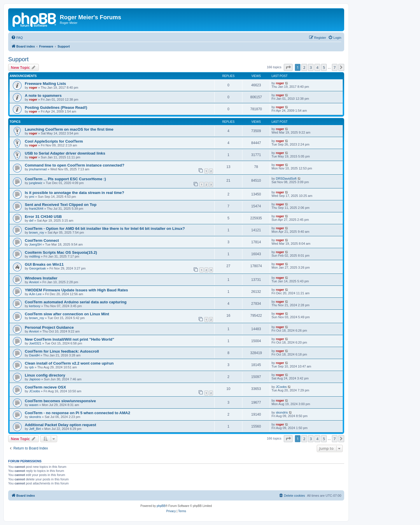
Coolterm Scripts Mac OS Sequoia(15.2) (61, 252)
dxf (31, 220)
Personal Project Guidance (49, 327)
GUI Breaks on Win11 (44, 264)
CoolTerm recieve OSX (45, 387)
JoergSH (35, 244)
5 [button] (324, 67)
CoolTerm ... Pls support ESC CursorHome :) (65, 179)
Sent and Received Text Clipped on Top (61, 205)
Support (18, 59)
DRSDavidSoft (286, 178)
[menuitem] (17, 38)
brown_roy (37, 232)
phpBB (161, 506)
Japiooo (35, 379)
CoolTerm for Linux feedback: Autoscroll (62, 351)
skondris (35, 417)
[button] (288, 67)
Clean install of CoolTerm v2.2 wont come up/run (69, 363)
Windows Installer (41, 278)
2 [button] (304, 67)
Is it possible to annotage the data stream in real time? (75, 193)
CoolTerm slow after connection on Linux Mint (67, 314)
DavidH (34, 355)
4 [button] (317, 67)
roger (33, 87)
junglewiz (36, 183)
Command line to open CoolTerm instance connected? (75, 165)
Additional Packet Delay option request (61, 425)
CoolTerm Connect (42, 240)
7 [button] (335, 67)
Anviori (34, 282)
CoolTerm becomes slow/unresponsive (60, 401)
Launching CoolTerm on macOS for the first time (69, 129)
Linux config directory (45, 375)
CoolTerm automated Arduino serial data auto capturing (76, 302)
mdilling (35, 256)
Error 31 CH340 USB (43, 217)
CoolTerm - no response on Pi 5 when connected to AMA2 (77, 413)
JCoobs (35, 391)
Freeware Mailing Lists (45, 84)
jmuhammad (38, 169)
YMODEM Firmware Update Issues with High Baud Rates (76, 290)
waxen (34, 405)
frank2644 (36, 209)
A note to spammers (43, 96)
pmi (32, 197)
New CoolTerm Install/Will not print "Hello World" (69, 339)
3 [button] (311, 67)
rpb (32, 367)
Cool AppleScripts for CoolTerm (54, 141)
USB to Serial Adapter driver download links (65, 153)
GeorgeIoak (37, 268)
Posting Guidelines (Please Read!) (56, 107)
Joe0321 (35, 343)
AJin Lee (35, 294)
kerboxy (35, 306)
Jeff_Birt (35, 429)
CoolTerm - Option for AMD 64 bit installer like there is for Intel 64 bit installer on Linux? (105, 229)
